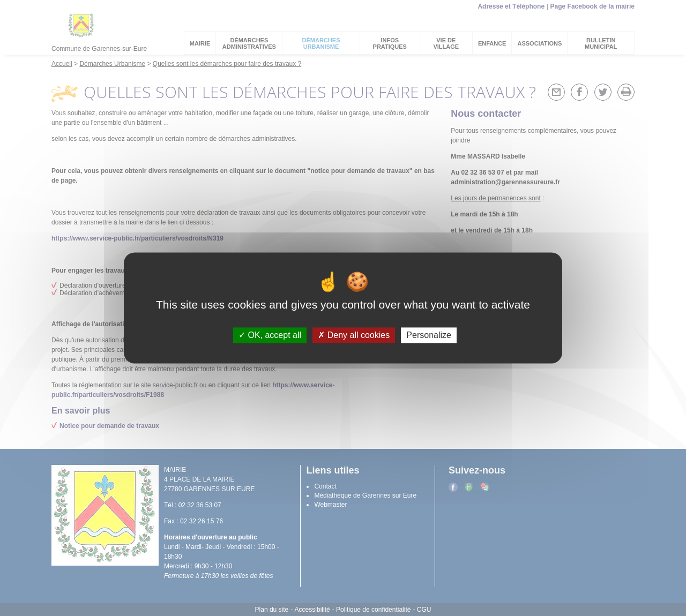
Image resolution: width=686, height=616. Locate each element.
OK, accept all (270, 335)
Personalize (429, 335)
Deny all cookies (354, 335)
